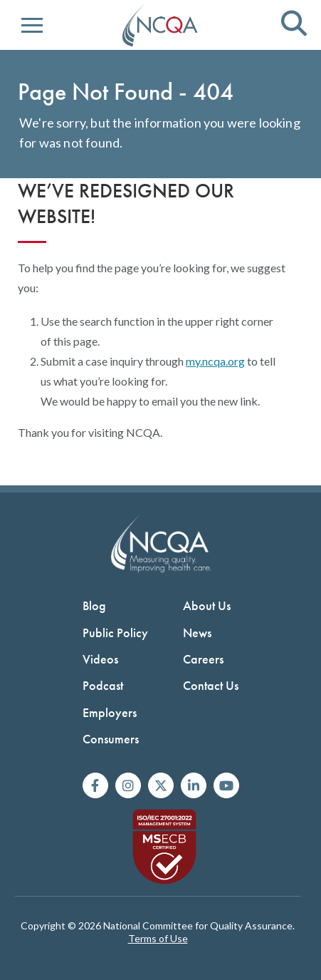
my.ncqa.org (215, 361)
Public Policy (115, 633)
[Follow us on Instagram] (128, 785)
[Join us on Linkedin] (194, 785)
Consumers (111, 739)
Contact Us (211, 685)
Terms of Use (158, 938)
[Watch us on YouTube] (226, 785)
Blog (94, 605)
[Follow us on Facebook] (95, 785)
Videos (100, 659)
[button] (32, 25)
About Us (207, 605)
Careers (203, 659)
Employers (110, 712)
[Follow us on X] (161, 785)
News (197, 633)
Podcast (103, 685)
